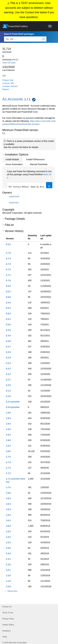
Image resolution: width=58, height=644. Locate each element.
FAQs (5, 637)
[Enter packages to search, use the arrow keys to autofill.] (22, 39)
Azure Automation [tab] (14, 164)
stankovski (14, 196)
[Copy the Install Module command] (49, 187)
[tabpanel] (30, 181)
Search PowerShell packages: (19, 34)
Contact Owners (10, 86)
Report (6, 89)
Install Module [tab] (12, 159)
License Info (8, 83)
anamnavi (14, 203)
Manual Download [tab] (39, 164)
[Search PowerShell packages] (44, 39)
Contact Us (7, 607)
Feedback (6, 631)
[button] (3, 154)
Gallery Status (8, 625)
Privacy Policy (8, 619)
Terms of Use (8, 613)
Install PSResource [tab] (35, 159)
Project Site (8, 80)
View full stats (9, 63)
